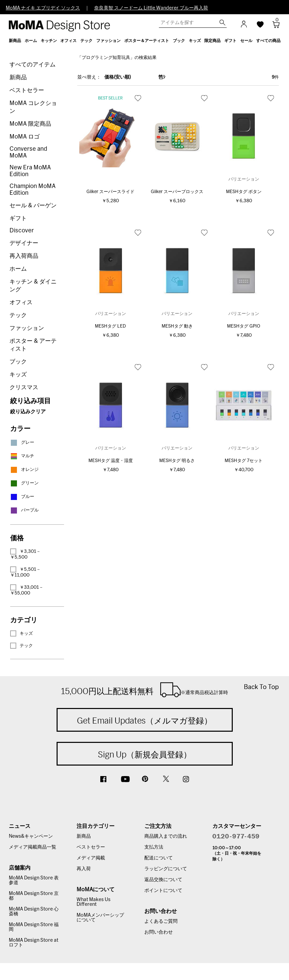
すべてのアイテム (33, 65)
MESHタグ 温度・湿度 (111, 461)
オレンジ (24, 470)
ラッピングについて (166, 869)
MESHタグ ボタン (244, 192)
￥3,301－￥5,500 (25, 554)
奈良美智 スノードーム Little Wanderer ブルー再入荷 (151, 8)
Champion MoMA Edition (33, 190)
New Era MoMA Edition (30, 171)
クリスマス (24, 387)
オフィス (21, 302)
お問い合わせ (159, 932)
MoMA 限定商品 (30, 124)
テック (18, 315)
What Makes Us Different (94, 902)
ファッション (27, 328)
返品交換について (163, 880)
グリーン (24, 483)
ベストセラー (27, 90)
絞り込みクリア (28, 412)
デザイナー (24, 243)
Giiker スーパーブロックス (177, 192)
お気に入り (138, 98)
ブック (18, 362)
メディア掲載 (91, 858)
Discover (22, 231)
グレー (22, 443)
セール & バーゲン (33, 205)
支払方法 (154, 847)
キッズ (18, 374)
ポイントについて (163, 891)
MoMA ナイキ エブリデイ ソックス (43, 8)
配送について (159, 858)
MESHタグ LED (110, 326)
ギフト (18, 218)
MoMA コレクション (33, 107)
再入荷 (84, 869)
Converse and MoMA (28, 152)
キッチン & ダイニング (33, 286)
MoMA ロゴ (25, 137)
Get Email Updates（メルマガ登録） (144, 721)
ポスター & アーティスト (33, 345)
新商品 (18, 77)
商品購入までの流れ (166, 836)
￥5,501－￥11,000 (25, 572)
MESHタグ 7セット (244, 461)
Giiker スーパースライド (110, 192)
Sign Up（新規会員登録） (145, 754)
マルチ (22, 456)
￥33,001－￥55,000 (27, 590)
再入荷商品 (24, 256)
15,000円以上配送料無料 (144, 690)
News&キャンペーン (31, 836)
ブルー (22, 497)
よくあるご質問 (161, 921)
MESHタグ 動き (177, 326)
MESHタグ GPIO (244, 326)
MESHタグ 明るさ (177, 461)
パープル (24, 510)
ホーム (18, 269)
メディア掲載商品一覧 (33, 847)
